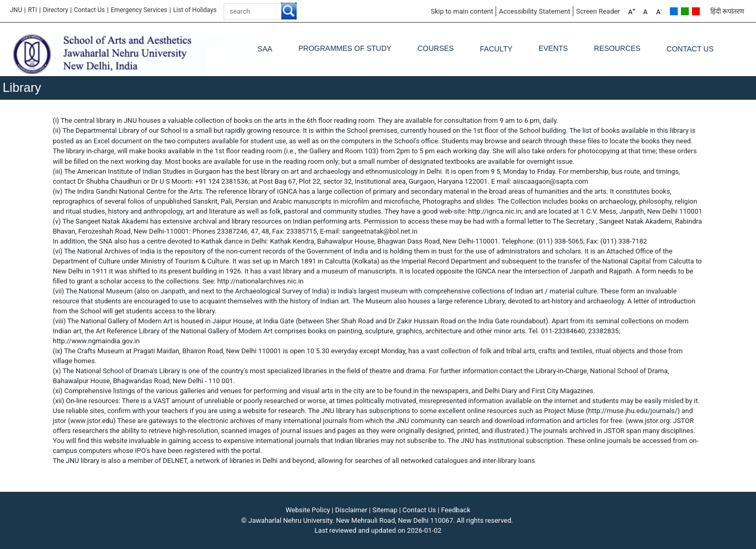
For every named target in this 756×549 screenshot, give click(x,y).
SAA (265, 49)
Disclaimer (351, 510)
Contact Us (90, 10)
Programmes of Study (345, 48)
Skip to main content (462, 11)
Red (696, 11)
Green (685, 11)
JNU (16, 10)
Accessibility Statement (534, 11)
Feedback (456, 510)
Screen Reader (598, 11)
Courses (435, 48)
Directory (56, 10)
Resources (617, 48)
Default (674, 11)
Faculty (496, 49)
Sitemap (385, 510)
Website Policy (308, 510)
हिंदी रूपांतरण (727, 11)
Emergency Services (139, 10)
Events (553, 48)
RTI (32, 10)
